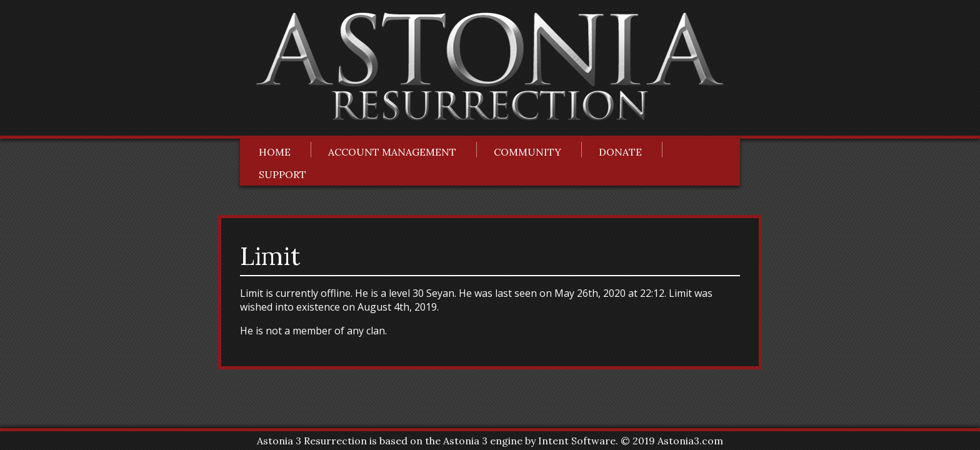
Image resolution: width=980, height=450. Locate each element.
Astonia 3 (465, 441)
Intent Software (577, 441)
